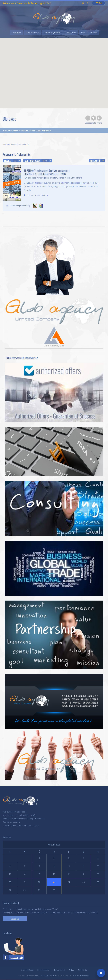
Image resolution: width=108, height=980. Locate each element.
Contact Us (93, 33)
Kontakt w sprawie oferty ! (20, 206)
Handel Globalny (44, 970)
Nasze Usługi (72, 33)
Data (45, 161)
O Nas (83, 33)
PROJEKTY (14, 130)
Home (5, 130)
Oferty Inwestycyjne (33, 33)
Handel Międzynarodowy (52, 33)
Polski (99, 3)
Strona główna (16, 33)
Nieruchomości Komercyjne (31, 130)
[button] (54, 71)
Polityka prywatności (81, 975)
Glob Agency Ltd (48, 975)
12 (15, 161)
